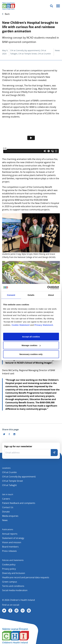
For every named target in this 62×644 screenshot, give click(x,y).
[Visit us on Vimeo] (29, 611)
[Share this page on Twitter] (4, 434)
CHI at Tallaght (9, 485)
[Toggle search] (51, 6)
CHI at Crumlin (9, 472)
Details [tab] (31, 295)
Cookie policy (9, 565)
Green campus (10, 582)
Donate (6, 512)
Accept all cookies (31, 336)
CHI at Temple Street (13, 481)
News (5, 520)
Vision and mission (12, 542)
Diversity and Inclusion (14, 573)
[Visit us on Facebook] (9, 434)
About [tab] (51, 295)
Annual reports (10, 534)
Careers (6, 499)
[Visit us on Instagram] (23, 611)
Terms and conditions (13, 586)
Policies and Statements (13, 560)
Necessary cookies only (31, 354)
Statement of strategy (13, 538)
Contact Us (8, 507)
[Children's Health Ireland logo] (9, 6)
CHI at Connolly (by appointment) (19, 477)
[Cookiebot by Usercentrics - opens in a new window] (47, 288)
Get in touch (8, 494)
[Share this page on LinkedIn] (14, 434)
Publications (8, 529)
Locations (6, 468)
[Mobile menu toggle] (58, 6)
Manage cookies (31, 345)
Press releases (9, 551)
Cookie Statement (21, 325)
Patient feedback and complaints (19, 503)
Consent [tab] (11, 295)
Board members (10, 547)
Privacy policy (9, 569)
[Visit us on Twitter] (4, 611)
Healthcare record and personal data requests (26, 577)
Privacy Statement (44, 325)
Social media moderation (15, 590)
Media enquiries (10, 516)
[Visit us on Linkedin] (16, 611)
